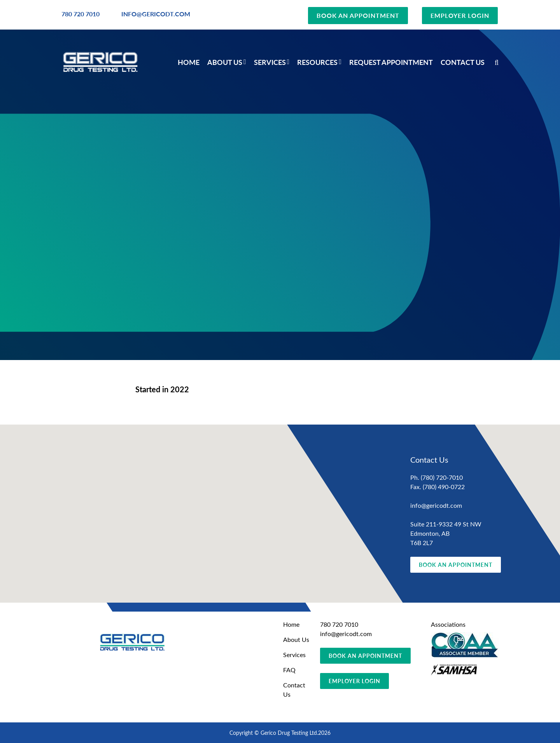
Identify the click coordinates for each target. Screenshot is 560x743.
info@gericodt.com (436, 505)
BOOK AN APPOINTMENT (358, 15)
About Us (225, 62)
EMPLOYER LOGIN (460, 15)
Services (270, 62)
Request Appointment (391, 62)
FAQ (289, 670)
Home (189, 62)
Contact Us (463, 62)
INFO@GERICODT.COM (156, 14)
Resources (317, 62)
